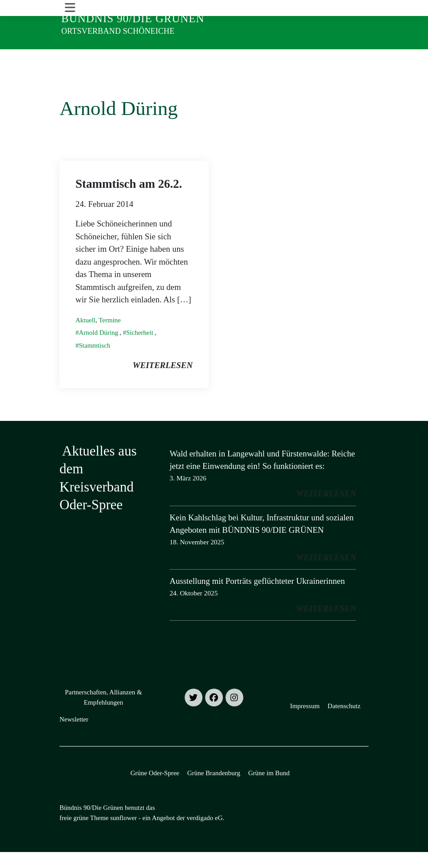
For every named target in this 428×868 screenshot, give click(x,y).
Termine (110, 336)
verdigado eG (204, 833)
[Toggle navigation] (70, 57)
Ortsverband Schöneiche (118, 31)
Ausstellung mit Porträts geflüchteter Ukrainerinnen (257, 597)
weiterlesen (163, 381)
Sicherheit (140, 349)
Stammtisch (95, 361)
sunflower (123, 833)
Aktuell (85, 336)
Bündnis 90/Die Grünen (133, 18)
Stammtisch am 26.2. (129, 199)
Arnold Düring (99, 349)
